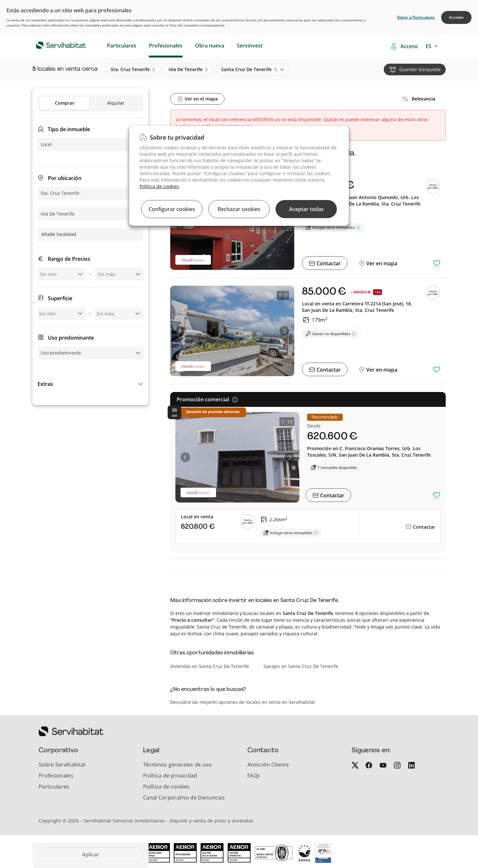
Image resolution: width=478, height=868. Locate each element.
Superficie (60, 298)
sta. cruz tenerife (133, 69)
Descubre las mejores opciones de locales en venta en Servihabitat (243, 702)
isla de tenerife (188, 69)
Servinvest (250, 46)
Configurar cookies (172, 209)
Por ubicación (65, 178)
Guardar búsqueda (420, 69)
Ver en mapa (381, 263)
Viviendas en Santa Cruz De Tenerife (210, 666)
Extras (45, 384)
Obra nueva (210, 46)
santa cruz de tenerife (249, 69)
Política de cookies (159, 186)
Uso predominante (71, 338)
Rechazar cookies (239, 209)
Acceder (456, 17)
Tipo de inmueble (69, 129)
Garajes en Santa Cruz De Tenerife (301, 666)
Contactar (328, 263)
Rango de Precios (69, 259)
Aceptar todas (306, 209)
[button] (90, 384)
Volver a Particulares (416, 17)
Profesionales (166, 46)
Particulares (122, 46)
